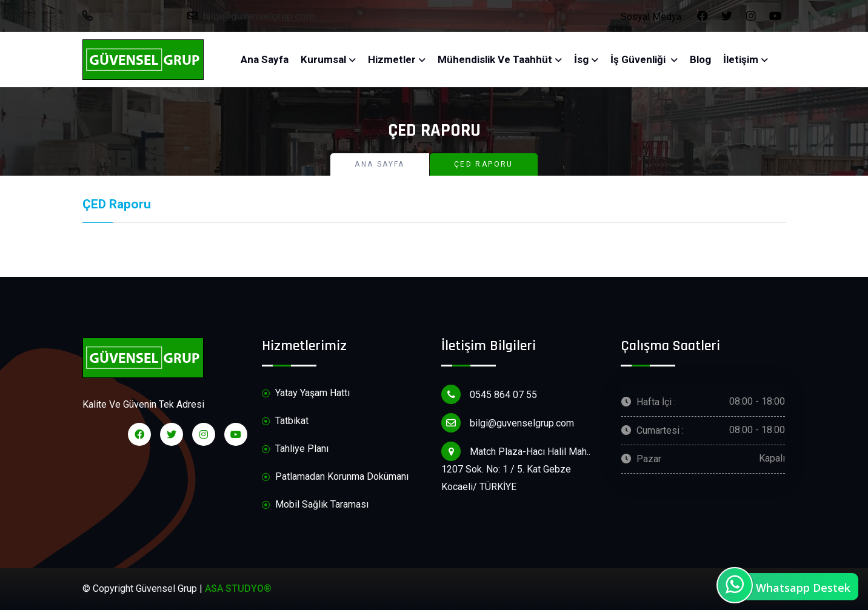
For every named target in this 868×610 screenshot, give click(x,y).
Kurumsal (323, 59)
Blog (700, 59)
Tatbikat (285, 421)
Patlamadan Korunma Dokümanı (335, 477)
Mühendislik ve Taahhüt (495, 59)
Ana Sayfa (265, 59)
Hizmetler (392, 59)
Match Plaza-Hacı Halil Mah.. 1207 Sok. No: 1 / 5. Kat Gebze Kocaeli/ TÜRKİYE (516, 467)
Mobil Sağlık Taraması (315, 505)
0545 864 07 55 (127, 16)
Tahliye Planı (295, 449)
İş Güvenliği (639, 59)
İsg (581, 59)
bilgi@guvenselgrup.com (251, 16)
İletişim (741, 59)
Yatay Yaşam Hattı (306, 393)
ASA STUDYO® (238, 588)
